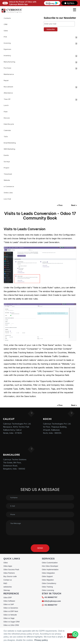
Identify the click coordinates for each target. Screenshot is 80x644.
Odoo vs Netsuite (10, 615)
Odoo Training (47, 587)
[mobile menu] (75, 10)
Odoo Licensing (48, 590)
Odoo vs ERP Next (11, 611)
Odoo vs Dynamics (11, 608)
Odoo (6, 563)
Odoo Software (9, 601)
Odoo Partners (9, 573)
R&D (5, 583)
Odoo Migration (48, 580)
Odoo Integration (48, 573)
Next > (74, 205)
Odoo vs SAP (9, 604)
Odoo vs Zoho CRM (11, 625)
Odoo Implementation (50, 570)
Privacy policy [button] (41, 640)
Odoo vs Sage (9, 618)
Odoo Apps (8, 566)
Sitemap (7, 590)
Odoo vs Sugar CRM (11, 622)
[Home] (12, 12)
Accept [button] (72, 636)
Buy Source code (10, 576)
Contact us (8, 580)
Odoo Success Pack (11, 570)
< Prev (60, 205)
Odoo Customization (50, 563)
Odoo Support (47, 576)
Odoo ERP (8, 598)
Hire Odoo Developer (50, 566)
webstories (8, 587)
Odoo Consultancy (49, 583)
